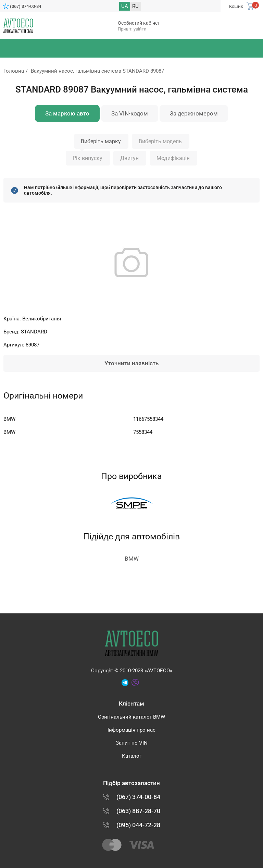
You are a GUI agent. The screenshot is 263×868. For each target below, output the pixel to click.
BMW (132, 559)
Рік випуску (87, 158)
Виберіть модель (160, 141)
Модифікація (173, 158)
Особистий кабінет (139, 23)
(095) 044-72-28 (138, 825)
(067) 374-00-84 (26, 6)
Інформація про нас (131, 730)
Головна (14, 71)
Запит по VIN (132, 743)
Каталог (132, 756)
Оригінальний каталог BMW (131, 717)
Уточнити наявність (131, 363)
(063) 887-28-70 (138, 811)
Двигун (129, 158)
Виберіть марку (101, 141)
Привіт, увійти (132, 29)
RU (135, 6)
